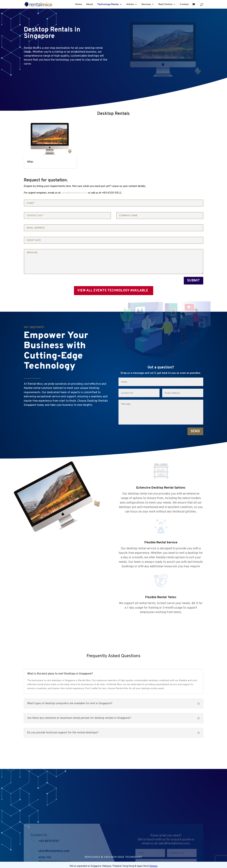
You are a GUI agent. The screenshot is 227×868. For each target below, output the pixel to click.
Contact (184, 4)
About (89, 4)
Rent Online (165, 4)
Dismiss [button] (154, 866)
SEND (195, 431)
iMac (30, 162)
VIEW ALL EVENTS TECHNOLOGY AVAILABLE (113, 291)
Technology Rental (108, 4)
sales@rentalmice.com (74, 193)
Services (146, 4)
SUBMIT (194, 281)
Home (78, 4)
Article (130, 4)
